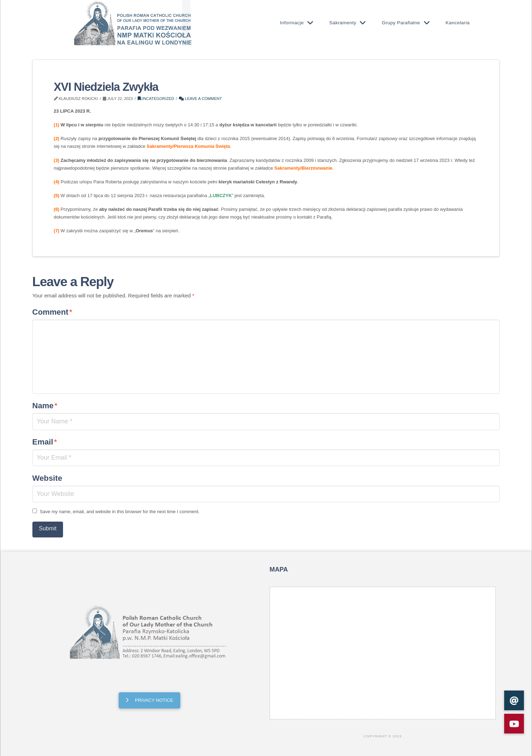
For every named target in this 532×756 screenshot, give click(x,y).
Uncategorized (156, 99)
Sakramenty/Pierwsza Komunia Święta (188, 146)
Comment (52, 312)
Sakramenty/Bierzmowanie (303, 168)
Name (45, 406)
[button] (514, 724)
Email (45, 442)
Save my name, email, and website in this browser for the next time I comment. (120, 512)
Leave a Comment (200, 99)
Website (47, 478)
